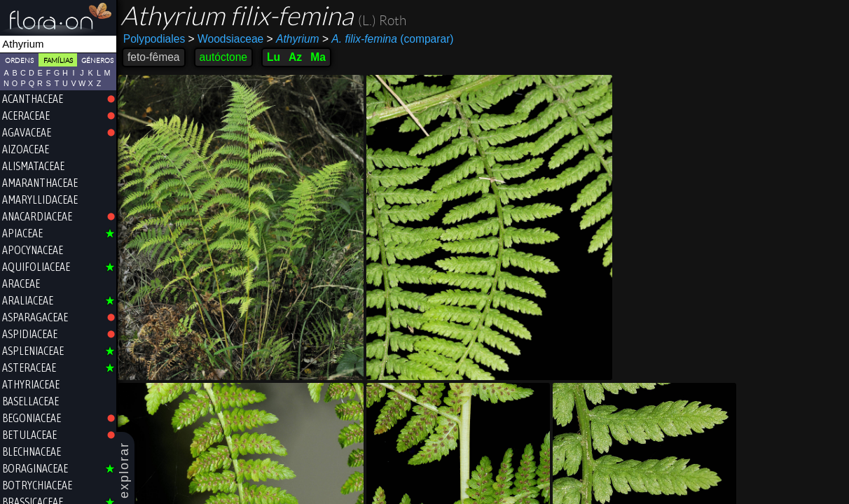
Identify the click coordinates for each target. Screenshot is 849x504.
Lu (274, 57)
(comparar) (388, 39)
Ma (318, 57)
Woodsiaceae (226, 39)
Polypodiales (154, 39)
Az (295, 57)
